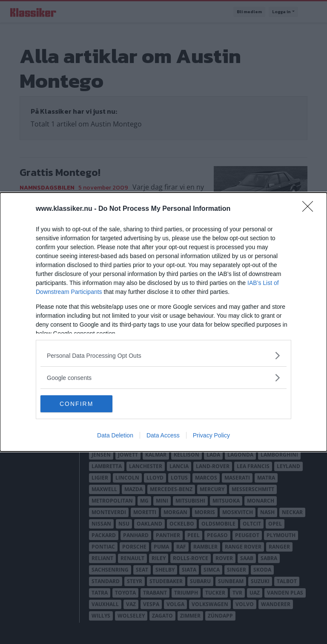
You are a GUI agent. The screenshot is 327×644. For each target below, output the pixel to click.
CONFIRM (81, 404)
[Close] (310, 209)
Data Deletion (115, 435)
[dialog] (163, 322)
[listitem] (163, 355)
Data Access (163, 435)
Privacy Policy (211, 435)
